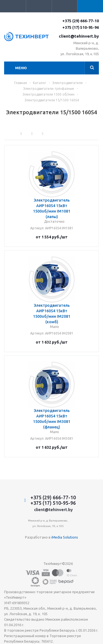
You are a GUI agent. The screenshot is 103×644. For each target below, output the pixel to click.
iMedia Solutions (65, 537)
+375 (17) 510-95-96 (81, 27)
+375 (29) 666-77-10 (81, 21)
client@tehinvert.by (79, 36)
